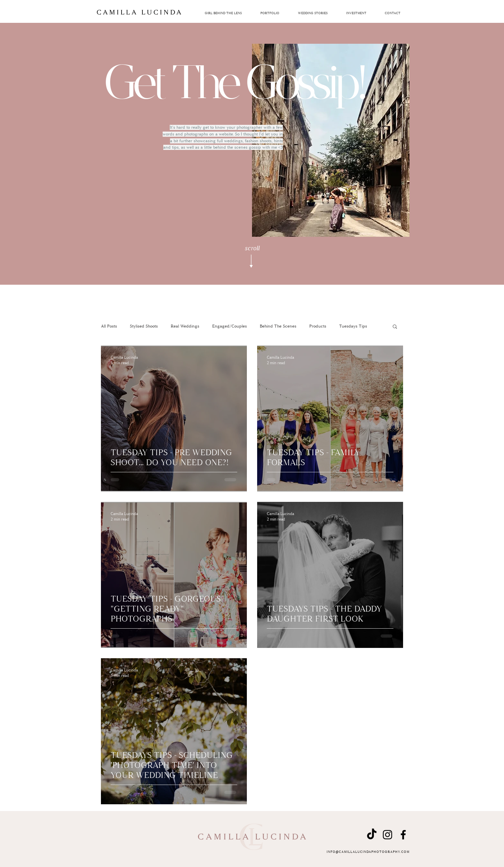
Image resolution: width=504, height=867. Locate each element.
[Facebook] (403, 835)
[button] (356, 13)
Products (318, 326)
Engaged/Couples (230, 326)
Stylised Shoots (144, 326)
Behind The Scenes (278, 326)
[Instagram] (387, 835)
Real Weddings (185, 326)
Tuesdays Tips (353, 326)
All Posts (109, 326)
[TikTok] (372, 835)
